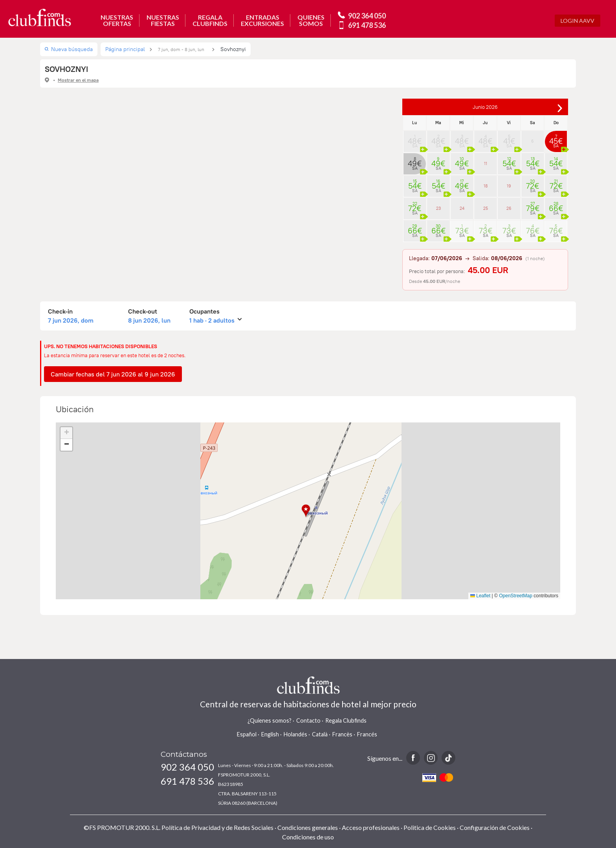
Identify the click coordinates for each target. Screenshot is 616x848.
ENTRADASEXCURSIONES (262, 20)
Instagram (431, 758)
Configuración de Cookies (495, 827)
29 (415, 228)
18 (486, 186)
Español (247, 734)
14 (556, 161)
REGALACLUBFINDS (210, 20)
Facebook (413, 758)
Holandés (295, 734)
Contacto (308, 720)
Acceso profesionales (371, 827)
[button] (308, 511)
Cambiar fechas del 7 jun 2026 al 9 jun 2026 (113, 374)
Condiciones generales (308, 827)
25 (486, 208)
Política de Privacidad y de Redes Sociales (217, 827)
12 (509, 161)
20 (533, 184)
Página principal (125, 49)
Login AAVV (577, 21)
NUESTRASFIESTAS (163, 20)
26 (509, 208)
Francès (342, 734)
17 (462, 184)
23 (438, 208)
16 (438, 184)
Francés (367, 734)
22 (415, 206)
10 (462, 161)
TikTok (448, 758)
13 (533, 161)
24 (462, 208)
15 (415, 184)
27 (533, 206)
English (270, 734)
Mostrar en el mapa (78, 80)
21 (556, 184)
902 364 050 (367, 16)
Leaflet (480, 596)
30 (438, 228)
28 (556, 206)
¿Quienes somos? (269, 720)
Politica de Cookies (430, 827)
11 (486, 163)
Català (320, 734)
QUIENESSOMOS (311, 20)
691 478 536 (367, 25)
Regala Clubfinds (346, 720)
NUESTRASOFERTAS (117, 20)
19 (509, 186)
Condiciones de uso (308, 837)
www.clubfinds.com (39, 17)
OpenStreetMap (516, 596)
